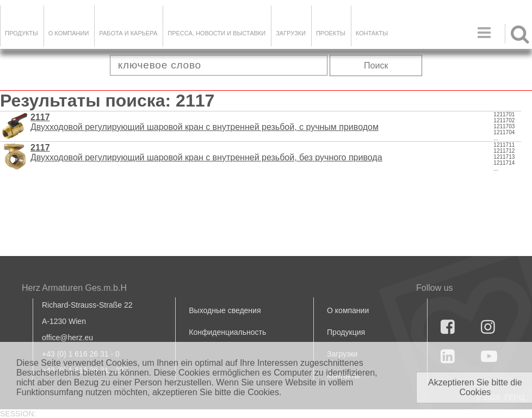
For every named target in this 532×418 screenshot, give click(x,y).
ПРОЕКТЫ (331, 33)
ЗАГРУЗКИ (291, 33)
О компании (69, 33)
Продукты (21, 33)
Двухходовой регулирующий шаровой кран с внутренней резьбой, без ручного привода (206, 152)
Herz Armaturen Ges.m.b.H (74, 288)
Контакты (372, 33)
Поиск (376, 65)
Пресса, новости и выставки (216, 33)
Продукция (346, 332)
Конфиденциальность (227, 332)
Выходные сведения (225, 310)
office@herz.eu (67, 338)
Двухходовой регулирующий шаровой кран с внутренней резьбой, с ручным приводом (205, 122)
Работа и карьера (128, 33)
